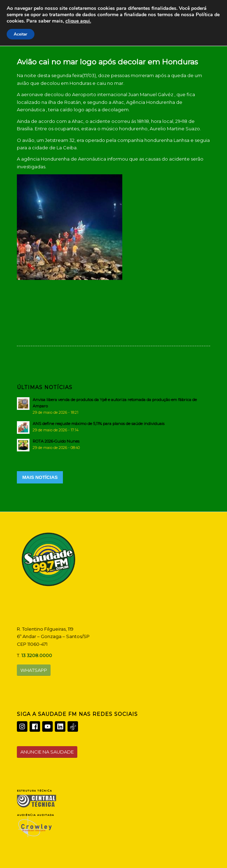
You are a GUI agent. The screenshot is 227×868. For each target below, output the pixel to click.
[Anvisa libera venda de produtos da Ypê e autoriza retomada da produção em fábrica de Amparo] (113, 406)
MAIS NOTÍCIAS (40, 477)
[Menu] (200, 25)
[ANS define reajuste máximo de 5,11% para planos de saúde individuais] (113, 427)
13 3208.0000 (37, 655)
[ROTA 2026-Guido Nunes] (113, 444)
